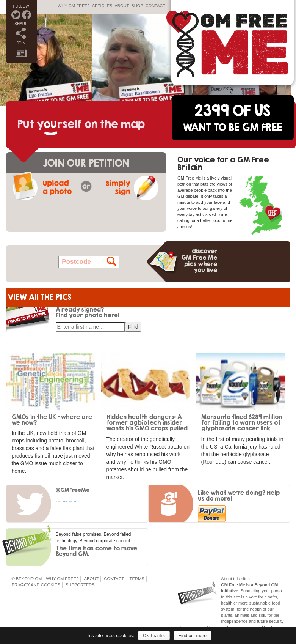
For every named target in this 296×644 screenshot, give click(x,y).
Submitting (251, 591)
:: (249, 579)
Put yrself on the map (81, 124)
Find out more (193, 636)
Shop (137, 6)
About (122, 6)
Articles (102, 6)
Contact (155, 6)
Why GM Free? (74, 6)
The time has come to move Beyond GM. (96, 551)
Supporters (80, 585)
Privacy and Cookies (36, 585)
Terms (137, 579)
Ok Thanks (154, 636)
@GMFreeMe (73, 490)
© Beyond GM (27, 579)
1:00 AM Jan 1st (67, 502)
